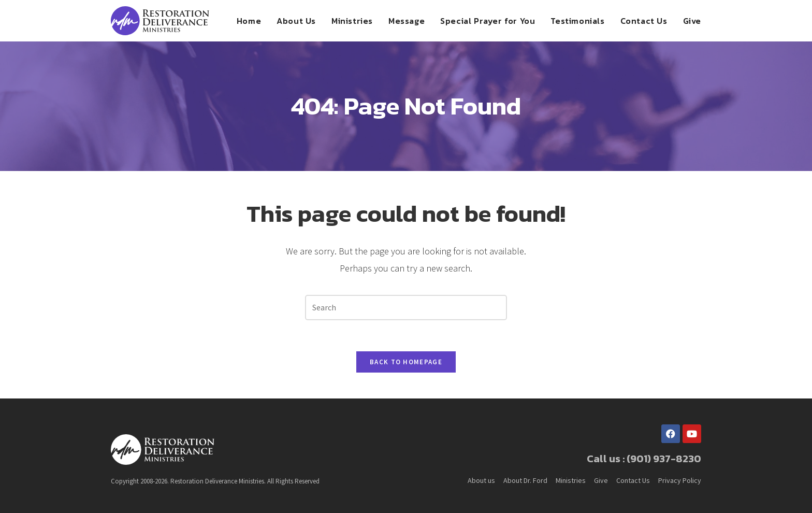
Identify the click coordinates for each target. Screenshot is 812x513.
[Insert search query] (406, 308)
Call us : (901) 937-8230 (644, 459)
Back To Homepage (406, 362)
